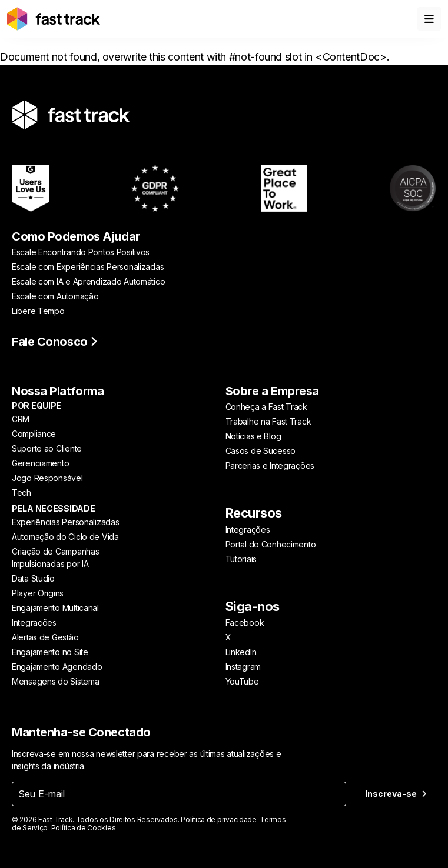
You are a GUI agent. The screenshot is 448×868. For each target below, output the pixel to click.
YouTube (242, 681)
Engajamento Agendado (57, 667)
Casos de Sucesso (261, 451)
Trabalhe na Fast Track (268, 421)
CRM (21, 419)
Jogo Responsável (47, 478)
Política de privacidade (219, 819)
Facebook (245, 622)
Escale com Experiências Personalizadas (88, 267)
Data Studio (33, 578)
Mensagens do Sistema (55, 681)
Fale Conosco (55, 342)
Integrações (34, 622)
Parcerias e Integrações (270, 465)
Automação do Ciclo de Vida (65, 537)
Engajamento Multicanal (55, 608)
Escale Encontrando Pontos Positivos (81, 252)
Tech (21, 493)
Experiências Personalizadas (65, 522)
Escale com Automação (55, 296)
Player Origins (38, 593)
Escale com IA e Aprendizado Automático (88, 281)
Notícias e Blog (253, 436)
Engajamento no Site (50, 652)
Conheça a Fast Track (266, 407)
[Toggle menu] (429, 19)
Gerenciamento (40, 463)
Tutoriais (241, 559)
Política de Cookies (84, 828)
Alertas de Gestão (45, 637)
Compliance (34, 434)
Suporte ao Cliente (47, 448)
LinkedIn (241, 652)
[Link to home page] (54, 19)
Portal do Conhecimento (271, 544)
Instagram (243, 667)
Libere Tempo (38, 311)
